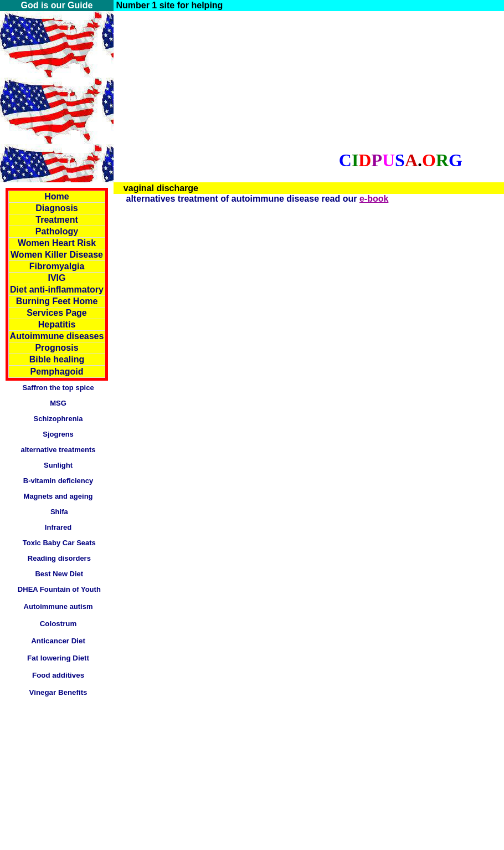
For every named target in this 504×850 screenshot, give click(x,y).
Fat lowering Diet (57, 658)
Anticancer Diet (58, 641)
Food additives (58, 675)
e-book (374, 199)
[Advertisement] (221, 89)
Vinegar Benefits (58, 692)
